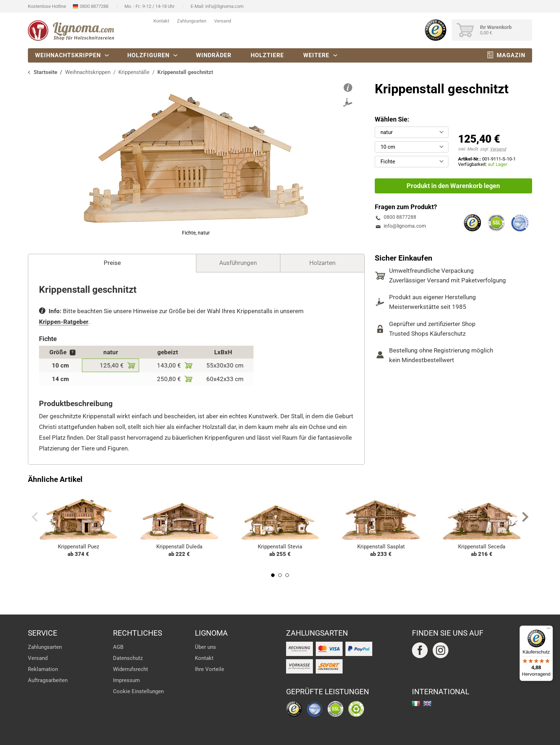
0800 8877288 (94, 6)
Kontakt (161, 21)
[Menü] (549, 630)
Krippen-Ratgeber (64, 322)
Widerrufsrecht (131, 669)
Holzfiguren (148, 55)
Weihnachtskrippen (68, 55)
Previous (35, 517)
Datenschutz (128, 658)
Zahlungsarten (192, 21)
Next (525, 517)
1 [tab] (273, 575)
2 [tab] (280, 575)
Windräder (214, 55)
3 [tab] (287, 575)
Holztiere (267, 55)
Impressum (126, 680)
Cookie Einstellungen (138, 691)
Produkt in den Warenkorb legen (453, 186)
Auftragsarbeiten (48, 680)
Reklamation (43, 669)
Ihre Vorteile (210, 669)
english (427, 704)
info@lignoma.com (224, 6)
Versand (223, 21)
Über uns (205, 647)
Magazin (511, 55)
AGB (118, 647)
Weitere (316, 55)
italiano (416, 704)
